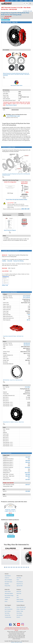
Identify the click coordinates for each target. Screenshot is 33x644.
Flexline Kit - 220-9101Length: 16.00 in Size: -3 (10, 510)
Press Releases (20, 582)
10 (20, 567)
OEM (16, 1)
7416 (29, 315)
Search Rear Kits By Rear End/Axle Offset (16, 200)
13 (25, 567)
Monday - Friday (20, 611)
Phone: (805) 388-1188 (21, 607)
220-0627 (28, 480)
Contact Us (7, 578)
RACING (7, 1)
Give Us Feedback (8, 580)
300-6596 (28, 474)
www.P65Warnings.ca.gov (13, 116)
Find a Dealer (19, 613)
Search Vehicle (8, 591)
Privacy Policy (7, 586)
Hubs (18, 597)
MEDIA (21, 1)
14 (27, 567)
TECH (26, 1)
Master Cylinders (20, 599)
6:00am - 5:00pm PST (21, 609)
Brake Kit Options (5, 20)
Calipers (6, 599)
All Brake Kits (7, 597)
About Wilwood (8, 576)
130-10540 (27, 467)
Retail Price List (20, 584)
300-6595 (28, 476)
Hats (18, 596)
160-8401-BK (27, 343)
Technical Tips (7, 615)
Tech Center (7, 613)
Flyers (18, 580)
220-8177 (28, 485)
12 (23, 567)
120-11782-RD (26, 296)
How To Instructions (9, 609)
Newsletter (7, 584)
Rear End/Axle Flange (9, 596)
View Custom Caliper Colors (16, 85)
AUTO (2, 1)
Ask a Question (20, 615)
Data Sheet (19, 578)
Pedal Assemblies (20, 601)
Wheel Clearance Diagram (11, 105)
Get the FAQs (7, 607)
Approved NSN (20, 586)
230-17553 (27, 473)
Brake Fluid (11, 534)
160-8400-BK (27, 345)
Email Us (18, 617)
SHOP (31, 1)
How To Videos (8, 611)
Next (29, 556)
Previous (4, 556)
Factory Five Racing (18, 261)
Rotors (6, 601)
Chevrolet (10, 261)
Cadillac (4, 261)
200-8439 (28, 461)
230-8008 (28, 491)
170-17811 (27, 387)
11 (22, 567)
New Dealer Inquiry (8, 582)
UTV (12, 1)
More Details (10, 515)
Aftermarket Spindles (9, 594)
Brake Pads (19, 594)
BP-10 (28, 320)
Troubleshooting (8, 617)
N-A (29, 459)
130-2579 (28, 457)
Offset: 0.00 (5, 285)
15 (28, 567)
